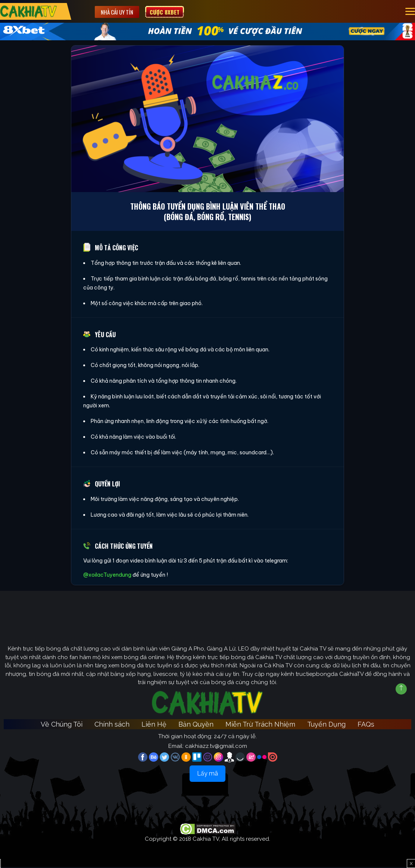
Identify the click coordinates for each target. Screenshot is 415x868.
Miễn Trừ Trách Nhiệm (260, 725)
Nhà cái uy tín (121, 12)
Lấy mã (207, 775)
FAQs (366, 725)
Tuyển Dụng (326, 725)
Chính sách (112, 725)
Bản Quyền (196, 725)
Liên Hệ (154, 725)
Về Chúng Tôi (62, 725)
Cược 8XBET (168, 12)
